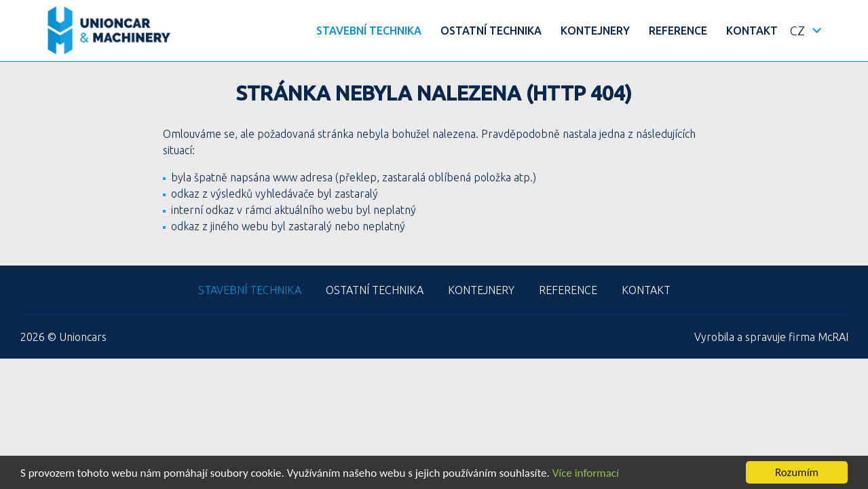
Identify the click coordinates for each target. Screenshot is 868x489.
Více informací (586, 473)
